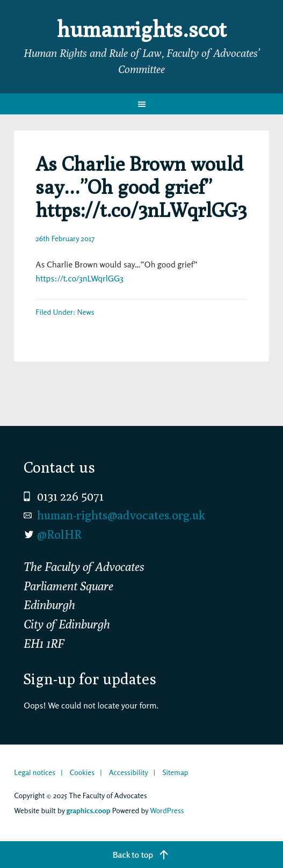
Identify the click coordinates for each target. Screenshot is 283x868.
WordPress (167, 810)
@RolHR (59, 534)
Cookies (82, 772)
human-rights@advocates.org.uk (121, 515)
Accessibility (129, 772)
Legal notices (35, 772)
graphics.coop (89, 810)
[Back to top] (141, 855)
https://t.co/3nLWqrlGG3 (79, 278)
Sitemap (175, 772)
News (85, 312)
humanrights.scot (142, 29)
